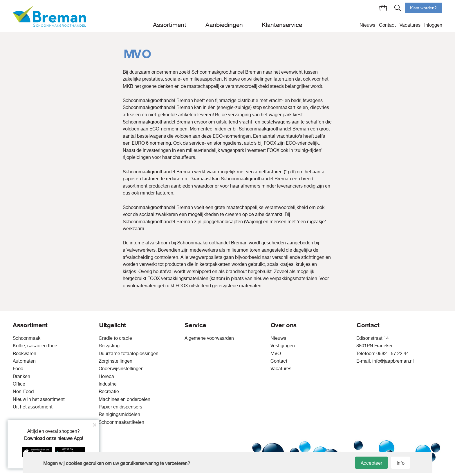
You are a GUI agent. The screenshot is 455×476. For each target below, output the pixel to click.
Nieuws (367, 25)
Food (18, 368)
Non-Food (23, 391)
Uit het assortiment (33, 407)
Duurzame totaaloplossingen (129, 353)
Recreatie (109, 391)
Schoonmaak (27, 338)
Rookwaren (25, 353)
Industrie (108, 384)
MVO (276, 353)
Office (19, 384)
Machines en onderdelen (124, 399)
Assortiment (170, 25)
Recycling (109, 346)
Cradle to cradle (115, 338)
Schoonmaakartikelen (121, 422)
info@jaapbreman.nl (393, 361)
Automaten (24, 361)
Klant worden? (423, 8)
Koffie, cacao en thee (35, 346)
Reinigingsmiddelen (119, 414)
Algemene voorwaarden (209, 338)
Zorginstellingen (115, 361)
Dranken (21, 376)
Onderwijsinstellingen (121, 368)
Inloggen (433, 25)
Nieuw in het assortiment (39, 399)
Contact (387, 25)
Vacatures (410, 25)
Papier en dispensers (120, 407)
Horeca (106, 376)
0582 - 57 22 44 (393, 353)
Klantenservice (282, 25)
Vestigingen (283, 346)
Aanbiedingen (224, 25)
